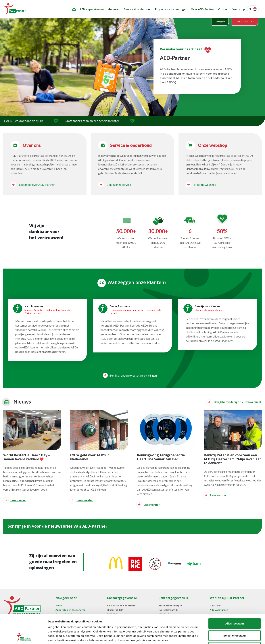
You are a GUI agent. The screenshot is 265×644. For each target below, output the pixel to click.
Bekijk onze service (119, 185)
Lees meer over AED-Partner (37, 185)
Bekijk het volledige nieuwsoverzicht (234, 402)
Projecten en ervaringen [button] (171, 9)
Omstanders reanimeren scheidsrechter (104, 121)
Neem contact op (245, 21)
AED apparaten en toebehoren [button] (100, 9)
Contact (223, 9)
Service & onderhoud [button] (138, 9)
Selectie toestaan (235, 608)
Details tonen (197, 637)
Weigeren (234, 620)
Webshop (239, 9)
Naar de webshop (205, 185)
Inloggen (220, 21)
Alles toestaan (235, 596)
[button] (253, 9)
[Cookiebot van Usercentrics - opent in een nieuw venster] (24, 637)
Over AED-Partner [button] (203, 9)
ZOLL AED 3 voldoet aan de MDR (32, 121)
